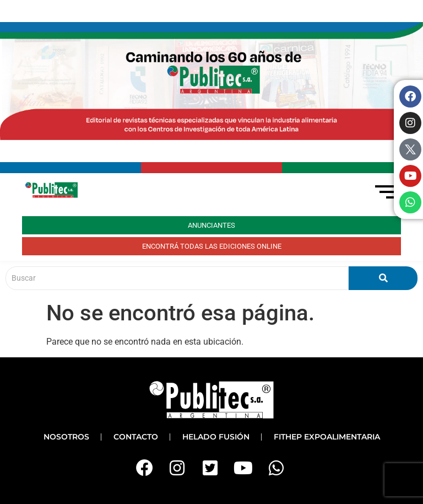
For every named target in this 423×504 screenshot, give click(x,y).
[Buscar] (177, 278)
